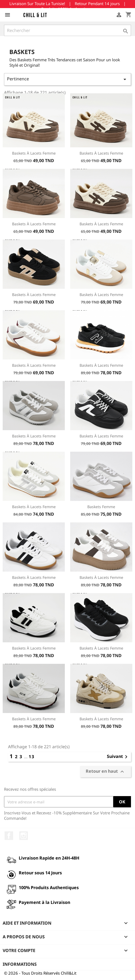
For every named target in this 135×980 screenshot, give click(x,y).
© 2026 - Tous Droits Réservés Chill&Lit (40, 973)
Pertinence (67, 79)
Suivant (118, 757)
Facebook (9, 836)
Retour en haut (106, 772)
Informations (20, 964)
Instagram (24, 836)
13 (32, 757)
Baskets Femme (101, 507)
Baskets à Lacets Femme (34, 153)
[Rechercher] (67, 30)
